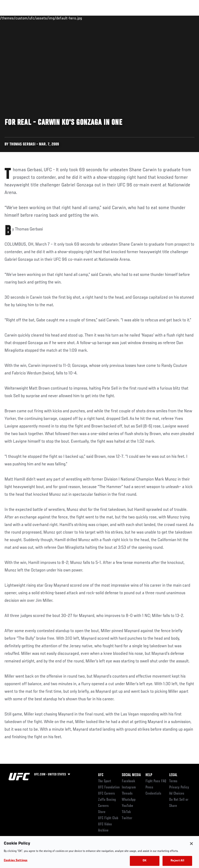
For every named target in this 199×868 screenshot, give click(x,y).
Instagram (129, 787)
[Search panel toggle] (184, 18)
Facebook (129, 781)
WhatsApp (129, 800)
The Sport (105, 781)
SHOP (171, 18)
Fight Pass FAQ (156, 781)
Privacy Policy (179, 787)
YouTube (127, 806)
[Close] (191, 848)
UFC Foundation (109, 787)
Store (102, 812)
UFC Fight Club (108, 818)
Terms (173, 781)
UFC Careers (106, 794)
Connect (108, 18)
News (73, 18)
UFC (101, 775)
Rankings (33, 18)
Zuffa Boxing (150, 18)
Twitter (127, 818)
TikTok (126, 812)
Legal (173, 775)
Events (13, 18)
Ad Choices (177, 794)
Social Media (131, 775)
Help (149, 775)
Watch (127, 18)
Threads (127, 794)
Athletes (54, 18)
